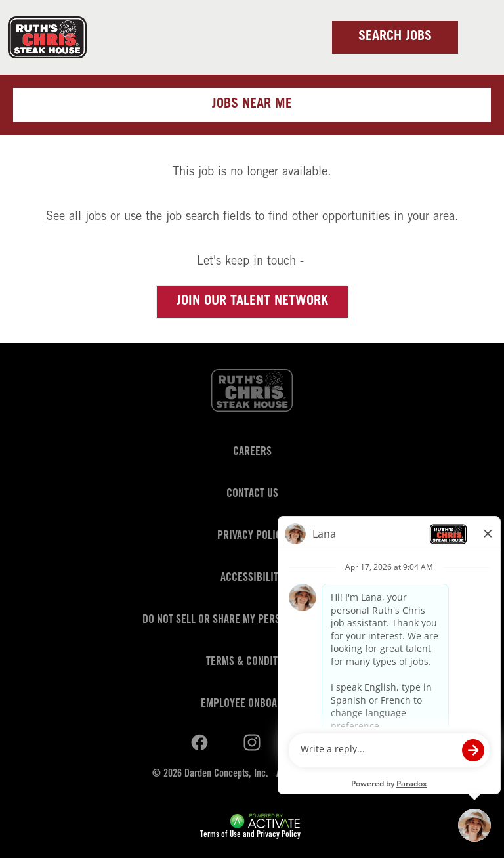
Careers (252, 452)
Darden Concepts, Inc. (226, 774)
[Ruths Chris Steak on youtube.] (252, 742)
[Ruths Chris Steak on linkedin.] (199, 742)
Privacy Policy (252, 536)
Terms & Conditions (252, 662)
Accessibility (252, 578)
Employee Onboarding (252, 704)
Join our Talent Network (252, 302)
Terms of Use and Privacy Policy (250, 835)
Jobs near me (252, 105)
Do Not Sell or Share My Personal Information (252, 620)
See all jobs (76, 217)
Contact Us (252, 494)
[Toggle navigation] (478, 37)
